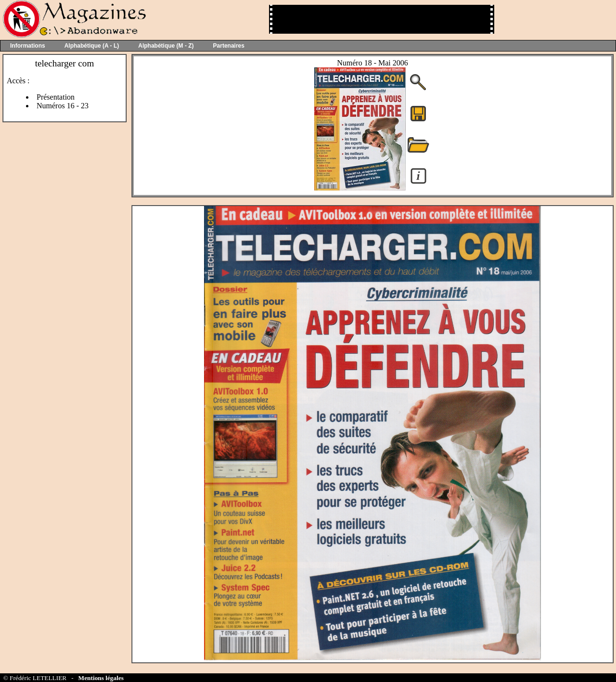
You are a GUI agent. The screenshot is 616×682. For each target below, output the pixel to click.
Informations (28, 46)
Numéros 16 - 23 (63, 106)
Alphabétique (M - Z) (166, 46)
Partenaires (229, 46)
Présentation (56, 97)
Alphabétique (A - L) (92, 46)
